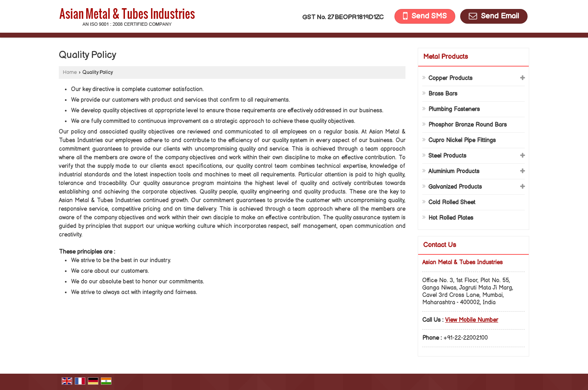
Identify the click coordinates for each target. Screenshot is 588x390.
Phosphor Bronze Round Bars (468, 125)
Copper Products (450, 78)
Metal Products (445, 57)
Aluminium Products (454, 171)
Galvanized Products (455, 187)
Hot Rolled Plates (451, 218)
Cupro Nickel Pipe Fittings (462, 140)
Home (70, 72)
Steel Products (447, 156)
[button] (472, 320)
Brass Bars (443, 94)
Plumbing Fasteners (454, 109)
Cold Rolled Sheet (452, 202)
